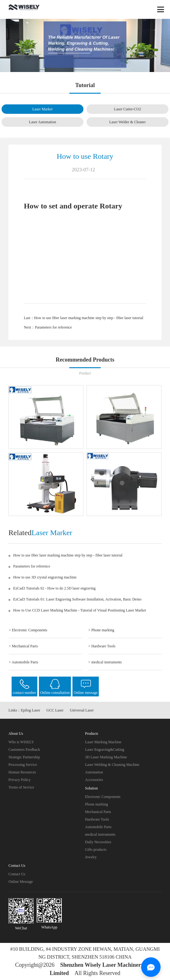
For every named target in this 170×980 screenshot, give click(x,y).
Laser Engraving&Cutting (105, 750)
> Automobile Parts (23, 662)
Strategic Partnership (24, 757)
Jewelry (91, 857)
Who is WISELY (21, 742)
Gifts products (96, 850)
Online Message (21, 882)
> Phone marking (101, 630)
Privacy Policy (19, 780)
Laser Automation (42, 122)
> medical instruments (105, 662)
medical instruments (100, 834)
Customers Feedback (24, 750)
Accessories (94, 780)
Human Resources (22, 772)
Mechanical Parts (98, 812)
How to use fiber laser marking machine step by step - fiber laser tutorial (89, 318)
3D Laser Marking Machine (106, 757)
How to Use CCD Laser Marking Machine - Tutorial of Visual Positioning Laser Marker (80, 610)
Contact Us (17, 874)
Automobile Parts (98, 827)
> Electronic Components (28, 630)
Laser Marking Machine (103, 742)
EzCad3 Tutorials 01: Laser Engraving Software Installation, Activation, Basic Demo (77, 599)
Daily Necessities (98, 842)
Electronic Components (103, 797)
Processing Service (23, 765)
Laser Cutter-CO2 (127, 109)
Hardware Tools (97, 819)
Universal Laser (82, 710)
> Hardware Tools (102, 646)
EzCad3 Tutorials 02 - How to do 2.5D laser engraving (54, 588)
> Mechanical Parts (23, 646)
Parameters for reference (53, 327)
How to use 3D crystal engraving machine (45, 577)
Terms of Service (21, 787)
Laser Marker (42, 109)
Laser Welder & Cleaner (127, 122)
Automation (94, 772)
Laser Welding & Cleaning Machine (112, 765)
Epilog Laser (30, 710)
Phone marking (96, 804)
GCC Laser (55, 710)
